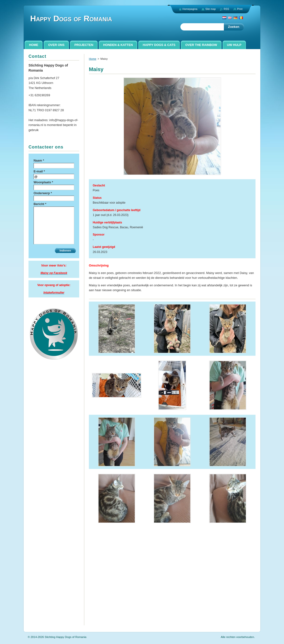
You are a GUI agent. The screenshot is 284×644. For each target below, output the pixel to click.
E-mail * (39, 171)
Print (240, 9)
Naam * (39, 160)
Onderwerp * (43, 193)
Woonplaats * (43, 182)
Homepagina (190, 9)
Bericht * (40, 204)
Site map (210, 9)
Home (93, 59)
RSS (226, 9)
